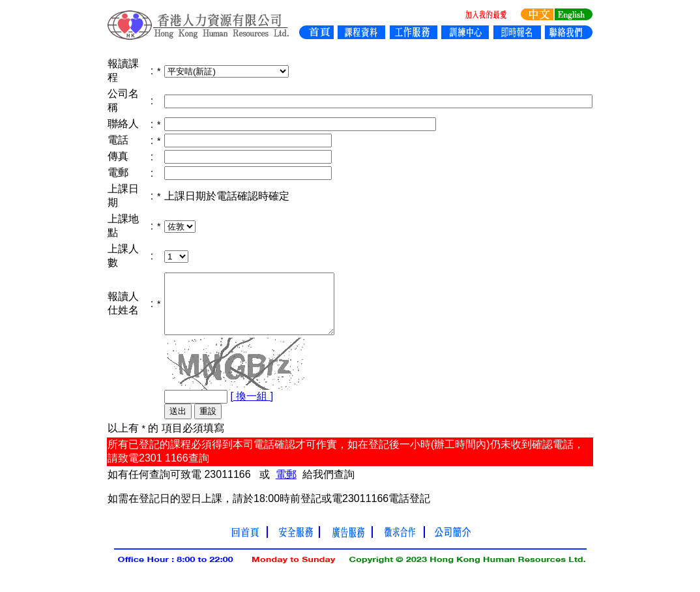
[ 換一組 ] (252, 408)
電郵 (286, 486)
